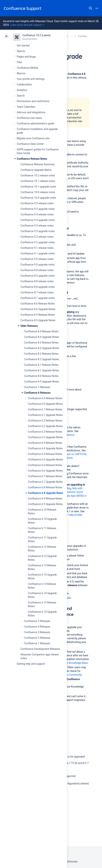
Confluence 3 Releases (37, 632)
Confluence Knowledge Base (71, 663)
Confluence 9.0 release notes (37, 259)
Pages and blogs (26, 57)
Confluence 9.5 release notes (37, 203)
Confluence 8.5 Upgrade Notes (38, 320)
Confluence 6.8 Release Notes (45, 487)
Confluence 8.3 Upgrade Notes (42, 348)
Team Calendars (26, 107)
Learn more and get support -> (27, 25)
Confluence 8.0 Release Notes (41, 376)
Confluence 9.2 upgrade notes (38, 242)
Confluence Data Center (30, 144)
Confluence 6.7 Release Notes (45, 476)
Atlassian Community (70, 675)
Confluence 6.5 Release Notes (45, 454)
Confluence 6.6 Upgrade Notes (45, 471)
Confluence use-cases (29, 118)
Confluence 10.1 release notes (38, 181)
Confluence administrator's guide (35, 123)
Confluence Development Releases (40, 649)
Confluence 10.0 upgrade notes (38, 198)
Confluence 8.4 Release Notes (41, 331)
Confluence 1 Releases (37, 643)
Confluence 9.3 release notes (37, 226)
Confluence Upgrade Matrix (36, 170)
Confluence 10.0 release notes (38, 192)
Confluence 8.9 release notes (37, 270)
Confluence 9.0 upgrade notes (38, 265)
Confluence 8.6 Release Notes (38, 304)
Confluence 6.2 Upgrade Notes (45, 426)
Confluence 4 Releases (37, 627)
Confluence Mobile (27, 68)
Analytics (22, 90)
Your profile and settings (31, 79)
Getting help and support (31, 664)
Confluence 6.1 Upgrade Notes (45, 415)
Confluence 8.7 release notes (37, 292)
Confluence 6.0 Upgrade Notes (45, 404)
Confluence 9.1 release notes (37, 248)
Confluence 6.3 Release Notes (45, 432)
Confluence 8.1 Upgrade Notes (42, 370)
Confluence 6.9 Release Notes (45, 499)
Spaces (21, 51)
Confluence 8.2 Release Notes (41, 354)
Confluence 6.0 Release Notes (45, 398)
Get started (23, 45)
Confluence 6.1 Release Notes (45, 409)
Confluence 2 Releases (37, 638)
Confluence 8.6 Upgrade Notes (38, 309)
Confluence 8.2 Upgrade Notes (42, 359)
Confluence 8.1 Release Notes (41, 365)
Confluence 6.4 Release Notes (45, 443)
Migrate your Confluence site (33, 138)
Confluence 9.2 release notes (37, 237)
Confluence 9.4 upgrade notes (38, 220)
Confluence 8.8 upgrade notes (38, 287)
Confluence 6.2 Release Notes (45, 421)
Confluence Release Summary (38, 164)
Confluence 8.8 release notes (37, 281)
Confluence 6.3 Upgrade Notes (45, 437)
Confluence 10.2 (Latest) (36, 35)
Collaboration (24, 84)
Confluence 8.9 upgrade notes (38, 276)
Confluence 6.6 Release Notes (45, 465)
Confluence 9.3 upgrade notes (38, 231)
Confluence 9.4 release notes (37, 214)
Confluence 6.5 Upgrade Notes (45, 460)
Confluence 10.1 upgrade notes (38, 187)
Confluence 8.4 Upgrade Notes (42, 337)
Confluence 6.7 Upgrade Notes (45, 482)
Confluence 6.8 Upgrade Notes (46, 493)
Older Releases (29, 326)
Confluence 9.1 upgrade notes (38, 253)
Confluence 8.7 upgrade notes (38, 298)
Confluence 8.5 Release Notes (38, 315)
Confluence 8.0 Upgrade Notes (42, 382)
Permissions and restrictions (33, 101)
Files (19, 62)
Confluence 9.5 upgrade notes (38, 209)
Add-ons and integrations (31, 112)
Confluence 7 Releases (37, 387)
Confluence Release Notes (32, 159)
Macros (21, 73)
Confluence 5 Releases (37, 621)
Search (90, 8)
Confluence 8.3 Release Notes (41, 343)
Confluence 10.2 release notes (38, 175)
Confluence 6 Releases (37, 393)
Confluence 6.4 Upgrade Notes (45, 448)
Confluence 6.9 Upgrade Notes (45, 504)
